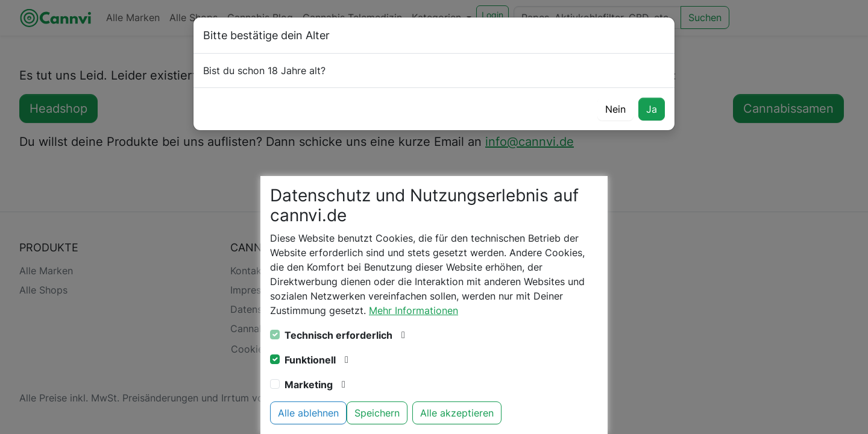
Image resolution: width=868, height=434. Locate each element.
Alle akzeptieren (457, 413)
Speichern (377, 413)
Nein (615, 109)
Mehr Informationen (414, 310)
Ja (652, 109)
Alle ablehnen (308, 413)
